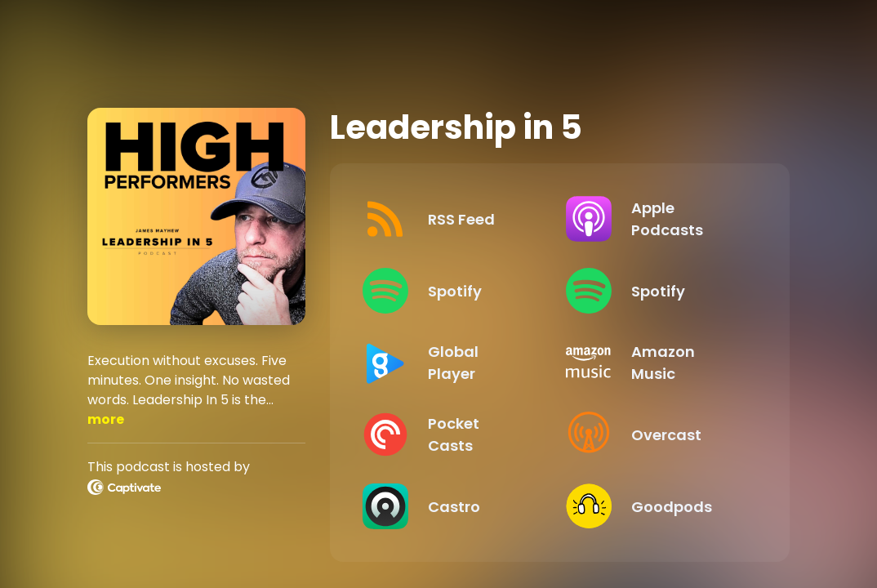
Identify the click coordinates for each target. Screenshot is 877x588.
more (106, 419)
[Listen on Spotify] (451, 291)
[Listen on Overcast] (654, 434)
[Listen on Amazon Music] (654, 363)
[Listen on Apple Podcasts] (654, 219)
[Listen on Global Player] (451, 363)
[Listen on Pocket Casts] (451, 434)
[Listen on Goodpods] (654, 506)
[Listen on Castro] (451, 506)
